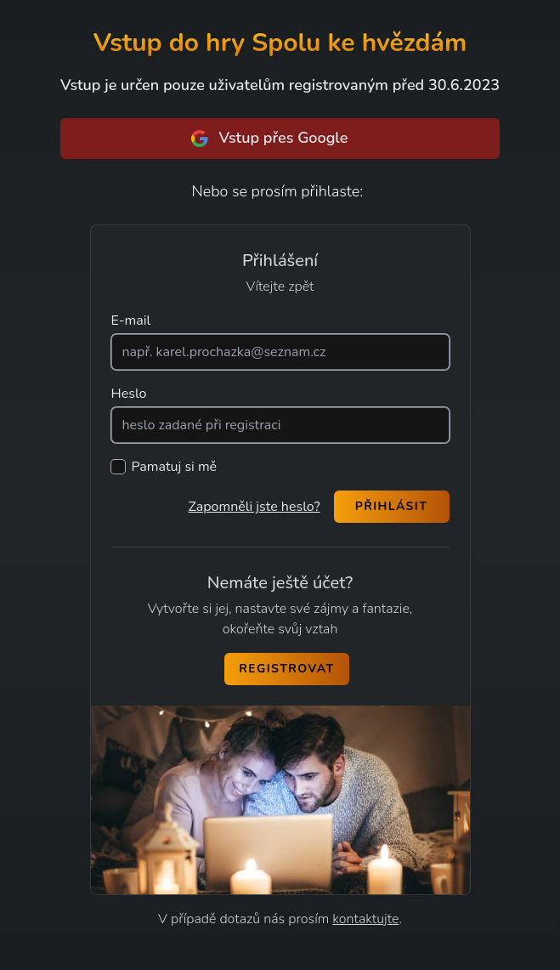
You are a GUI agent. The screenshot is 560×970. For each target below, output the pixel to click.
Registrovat (286, 669)
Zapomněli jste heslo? (254, 507)
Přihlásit (392, 506)
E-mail (131, 320)
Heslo (129, 394)
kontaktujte (365, 919)
